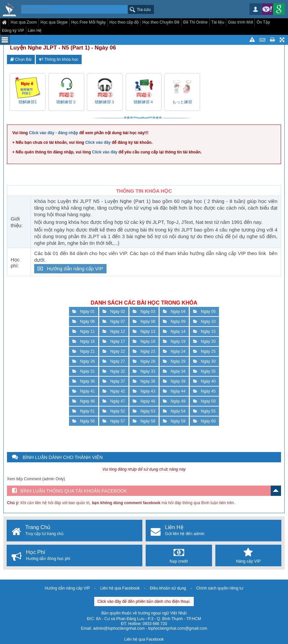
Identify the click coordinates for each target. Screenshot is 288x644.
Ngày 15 (204, 331)
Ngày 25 (204, 351)
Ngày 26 (84, 361)
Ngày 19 (174, 341)
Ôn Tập (263, 22)
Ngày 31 (84, 371)
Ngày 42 (114, 391)
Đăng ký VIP (13, 31)
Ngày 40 (204, 381)
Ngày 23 (144, 351)
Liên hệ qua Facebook (120, 588)
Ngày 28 (144, 361)
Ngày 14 (174, 331)
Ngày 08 (144, 322)
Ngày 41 (84, 391)
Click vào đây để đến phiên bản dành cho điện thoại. (144, 601)
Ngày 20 (204, 341)
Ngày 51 (84, 411)
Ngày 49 (174, 401)
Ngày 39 (174, 381)
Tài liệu (218, 22)
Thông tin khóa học (59, 59)
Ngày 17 (114, 341)
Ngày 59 (174, 421)
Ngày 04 (174, 312)
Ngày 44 (174, 391)
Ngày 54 (174, 411)
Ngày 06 (84, 322)
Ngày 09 (174, 322)
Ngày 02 (114, 312)
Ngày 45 (204, 391)
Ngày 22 (114, 351)
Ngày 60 (204, 421)
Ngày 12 (114, 331)
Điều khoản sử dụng (168, 588)
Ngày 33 (144, 371)
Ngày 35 (204, 371)
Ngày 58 (144, 421)
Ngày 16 (84, 341)
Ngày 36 (84, 381)
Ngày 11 (84, 331)
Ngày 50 (204, 401)
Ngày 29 (174, 361)
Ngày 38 (144, 381)
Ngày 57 (114, 421)
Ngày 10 (204, 322)
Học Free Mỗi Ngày (89, 22)
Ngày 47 (114, 401)
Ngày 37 (114, 381)
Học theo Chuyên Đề (161, 22)
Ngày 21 (84, 351)
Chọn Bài (21, 59)
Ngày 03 (144, 312)
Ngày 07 (114, 322)
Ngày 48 (144, 401)
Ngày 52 (114, 411)
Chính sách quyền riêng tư (220, 588)
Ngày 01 (84, 312)
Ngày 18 (144, 341)
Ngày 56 (84, 421)
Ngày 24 (174, 351)
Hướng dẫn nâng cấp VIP (70, 269)
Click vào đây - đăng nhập (53, 133)
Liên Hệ (35, 31)
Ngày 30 (204, 361)
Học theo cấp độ (124, 22)
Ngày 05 (204, 312)
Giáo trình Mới (241, 22)
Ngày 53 (144, 411)
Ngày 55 (204, 411)
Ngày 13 (144, 331)
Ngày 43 (144, 391)
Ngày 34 (174, 371)
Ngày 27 (114, 361)
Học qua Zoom (24, 22)
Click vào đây (98, 142)
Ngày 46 (84, 401)
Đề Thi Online (195, 22)
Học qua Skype (54, 22)
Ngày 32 (114, 371)
